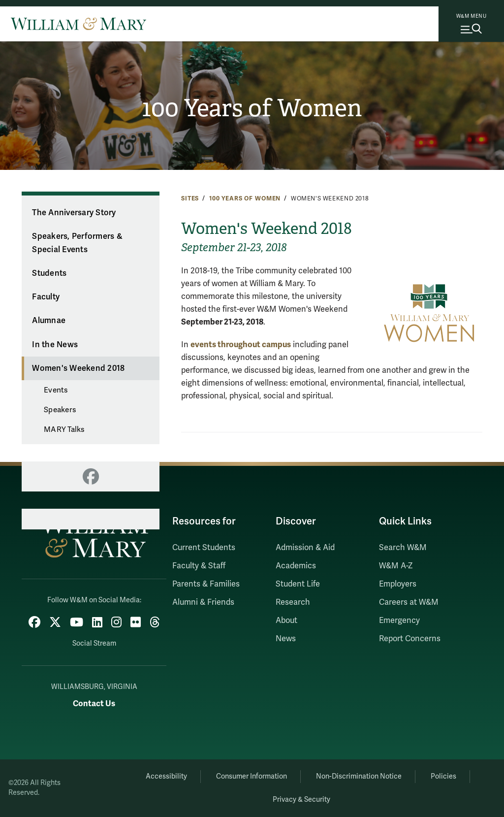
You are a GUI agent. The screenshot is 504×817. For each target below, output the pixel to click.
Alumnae (49, 321)
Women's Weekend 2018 (78, 368)
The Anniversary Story (74, 213)
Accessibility (166, 776)
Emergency (399, 621)
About (286, 621)
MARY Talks (64, 429)
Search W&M (403, 548)
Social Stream (94, 643)
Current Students (204, 548)
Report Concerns (410, 639)
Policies (443, 776)
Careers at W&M (409, 602)
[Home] (79, 24)
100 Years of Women (252, 108)
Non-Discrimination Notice (359, 776)
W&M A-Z (396, 566)
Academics (296, 566)
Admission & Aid (305, 548)
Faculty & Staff (199, 566)
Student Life (298, 584)
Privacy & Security (301, 800)
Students (49, 273)
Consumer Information (252, 776)
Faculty (46, 297)
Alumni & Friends (203, 602)
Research (293, 602)
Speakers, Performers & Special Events (77, 243)
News (286, 639)
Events (56, 390)
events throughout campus (241, 344)
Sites (190, 198)
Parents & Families (206, 584)
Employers (398, 584)
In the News (55, 345)
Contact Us (94, 703)
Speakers (60, 410)
